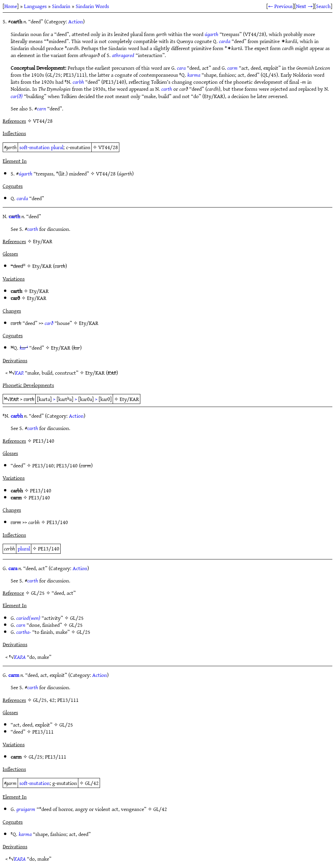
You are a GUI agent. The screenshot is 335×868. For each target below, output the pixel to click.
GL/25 (77, 618)
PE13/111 (43, 732)
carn (41, 108)
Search (323, 6)
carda (225, 41)
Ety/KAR (42, 266)
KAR (19, 373)
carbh (78, 82)
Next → (304, 6)
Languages (35, 6)
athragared (123, 55)
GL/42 (92, 783)
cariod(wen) (28, 618)
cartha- (24, 632)
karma (194, 75)
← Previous (280, 6)
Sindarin (61, 6)
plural (57, 147)
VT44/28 (108, 147)
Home (11, 6)
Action (76, 21)
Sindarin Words (92, 6)
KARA (20, 657)
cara (181, 68)
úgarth (211, 34)
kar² (24, 348)
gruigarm (26, 809)
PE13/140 (43, 465)
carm (232, 68)
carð (49, 323)
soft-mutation (34, 147)
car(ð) (17, 96)
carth (167, 89)
